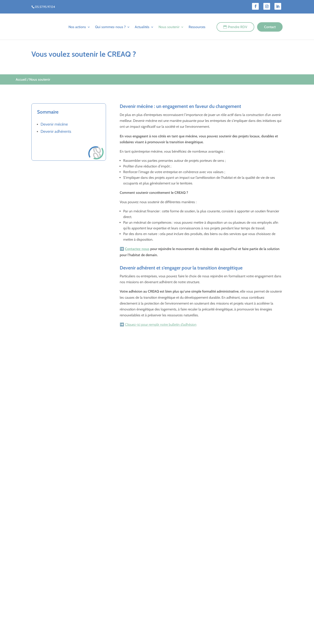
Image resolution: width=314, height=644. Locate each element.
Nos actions (77, 27)
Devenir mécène (54, 129)
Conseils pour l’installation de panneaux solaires (77, 399)
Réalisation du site (185, 638)
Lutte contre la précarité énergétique (154, 399)
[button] (279, 515)
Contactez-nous (137, 253)
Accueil (21, 84)
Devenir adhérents (56, 136)
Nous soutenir (169, 27)
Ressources (197, 27)
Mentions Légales (155, 638)
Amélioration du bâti (206, 602)
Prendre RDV (238, 27)
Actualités (142, 27)
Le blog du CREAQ (150, 605)
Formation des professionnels (150, 408)
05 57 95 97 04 (100, 615)
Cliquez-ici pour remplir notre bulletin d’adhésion (161, 329)
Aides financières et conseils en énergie (70, 408)
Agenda (142, 612)
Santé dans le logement (208, 608)
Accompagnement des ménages (152, 390)
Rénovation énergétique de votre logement (73, 390)
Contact (270, 27)
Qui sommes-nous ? (110, 27)
